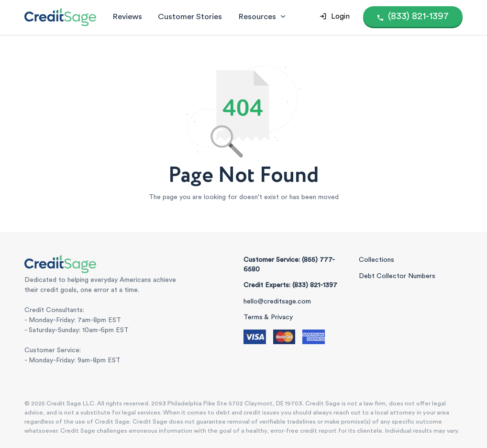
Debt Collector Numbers (397, 276)
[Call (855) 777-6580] (413, 17)
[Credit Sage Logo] (60, 17)
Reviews (127, 17)
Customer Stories (190, 17)
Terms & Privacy (268, 317)
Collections (376, 260)
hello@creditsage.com (277, 302)
